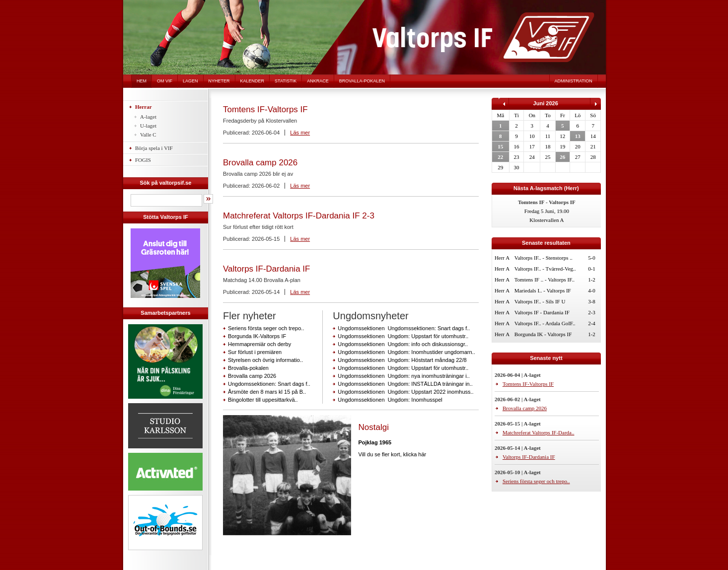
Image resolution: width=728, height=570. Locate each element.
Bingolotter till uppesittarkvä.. (263, 400)
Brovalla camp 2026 (260, 163)
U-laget (148, 126)
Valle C (148, 135)
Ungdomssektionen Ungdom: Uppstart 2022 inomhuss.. (405, 392)
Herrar (144, 107)
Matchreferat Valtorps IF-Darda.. (539, 432)
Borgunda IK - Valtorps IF (543, 334)
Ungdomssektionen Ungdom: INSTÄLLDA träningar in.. (405, 384)
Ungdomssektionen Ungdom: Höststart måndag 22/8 (402, 360)
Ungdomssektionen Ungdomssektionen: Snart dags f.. (404, 328)
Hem (142, 81)
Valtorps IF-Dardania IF (266, 269)
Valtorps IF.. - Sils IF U (540, 301)
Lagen (190, 81)
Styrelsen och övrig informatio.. (265, 360)
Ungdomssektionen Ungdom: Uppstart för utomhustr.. (403, 336)
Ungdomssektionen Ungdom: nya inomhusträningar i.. (403, 376)
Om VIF (165, 81)
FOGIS (143, 160)
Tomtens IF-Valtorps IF (265, 109)
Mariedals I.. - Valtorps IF (543, 290)
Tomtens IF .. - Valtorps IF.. (545, 280)
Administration (574, 81)
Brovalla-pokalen (362, 81)
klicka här (415, 454)
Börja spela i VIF (154, 148)
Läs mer (300, 133)
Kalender (253, 81)
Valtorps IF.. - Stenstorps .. (544, 258)
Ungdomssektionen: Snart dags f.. (269, 384)
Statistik (286, 81)
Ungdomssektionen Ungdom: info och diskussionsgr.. (403, 344)
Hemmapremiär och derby (259, 344)
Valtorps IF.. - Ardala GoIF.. (545, 323)
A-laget (148, 117)
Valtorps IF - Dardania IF (542, 312)
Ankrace (318, 81)
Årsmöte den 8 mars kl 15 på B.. (267, 392)
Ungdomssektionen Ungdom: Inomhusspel (390, 400)
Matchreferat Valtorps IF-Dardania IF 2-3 (299, 216)
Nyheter (219, 81)
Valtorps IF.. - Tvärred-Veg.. (545, 269)
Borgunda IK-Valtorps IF (257, 336)
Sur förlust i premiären (255, 352)
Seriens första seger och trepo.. (266, 328)
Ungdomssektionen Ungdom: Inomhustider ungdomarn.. (406, 352)
